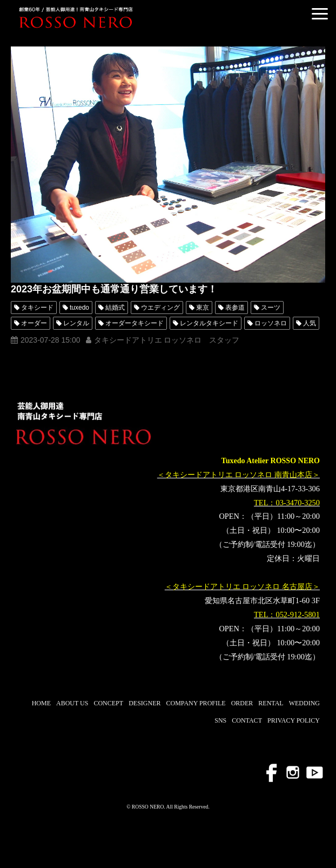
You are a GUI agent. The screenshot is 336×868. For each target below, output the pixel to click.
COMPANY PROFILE (196, 703)
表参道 (235, 308)
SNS (220, 720)
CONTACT (247, 720)
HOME (41, 703)
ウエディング (160, 308)
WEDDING (304, 703)
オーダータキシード (135, 323)
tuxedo (79, 308)
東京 (203, 308)
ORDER (242, 703)
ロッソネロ (271, 323)
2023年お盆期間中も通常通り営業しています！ (114, 289)
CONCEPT (108, 703)
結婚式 (115, 308)
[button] (320, 14)
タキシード (37, 308)
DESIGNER (145, 703)
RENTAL (271, 703)
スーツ (271, 308)
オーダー (34, 323)
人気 (310, 323)
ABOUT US (72, 703)
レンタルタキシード (209, 323)
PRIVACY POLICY (294, 720)
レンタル (76, 323)
